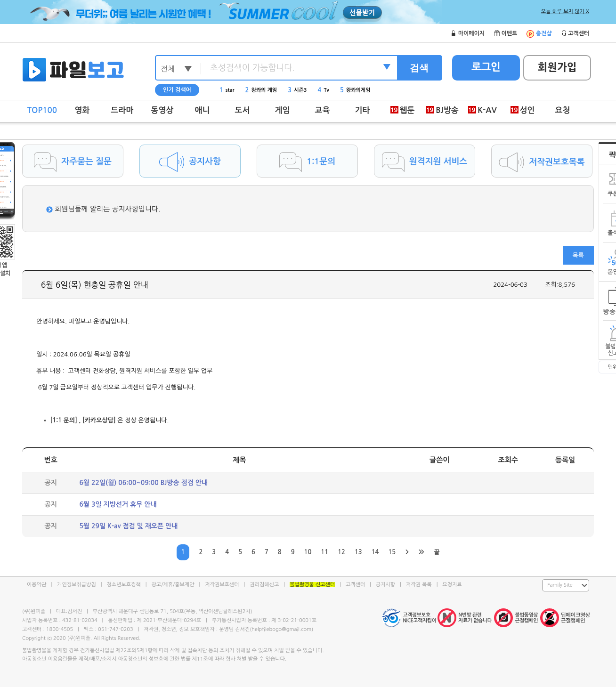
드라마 (122, 110)
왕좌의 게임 (261, 90)
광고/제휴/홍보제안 (173, 585)
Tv (324, 90)
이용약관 (36, 585)
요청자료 (452, 585)
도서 (243, 110)
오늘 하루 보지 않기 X (565, 12)
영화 (82, 110)
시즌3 (297, 90)
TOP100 (42, 110)
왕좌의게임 (355, 90)
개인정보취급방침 (77, 585)
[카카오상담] (99, 420)
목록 (578, 255)
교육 (323, 110)
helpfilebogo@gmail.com (281, 629)
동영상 (162, 110)
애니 (203, 110)
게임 (283, 110)
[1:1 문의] (64, 420)
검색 (419, 68)
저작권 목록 (419, 585)
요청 (563, 110)
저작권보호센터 (222, 585)
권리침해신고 (264, 585)
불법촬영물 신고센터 (312, 585)
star (227, 90)
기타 (363, 110)
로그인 (486, 67)
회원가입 (557, 67)
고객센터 (355, 585)
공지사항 (385, 585)
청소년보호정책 (123, 585)
